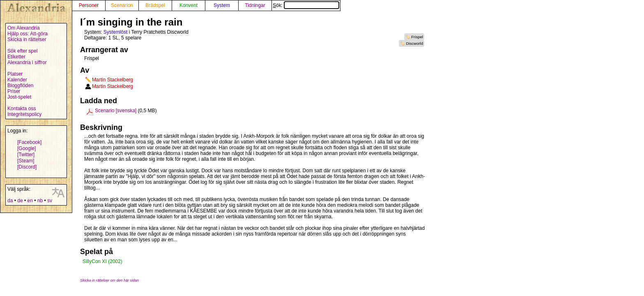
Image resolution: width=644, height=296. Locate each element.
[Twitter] (26, 155)
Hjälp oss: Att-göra (28, 34)
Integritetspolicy (24, 114)
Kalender (17, 80)
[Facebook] (29, 142)
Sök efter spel (22, 51)
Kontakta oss (22, 109)
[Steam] (26, 161)
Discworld (414, 43)
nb (40, 201)
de (20, 201)
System (222, 5)
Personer (89, 5)
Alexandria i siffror (27, 62)
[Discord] (27, 167)
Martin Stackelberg (113, 80)
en (30, 201)
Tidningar (255, 5)
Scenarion (122, 5)
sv (50, 201)
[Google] (26, 148)
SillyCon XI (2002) (102, 261)
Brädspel (155, 5)
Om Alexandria (24, 28)
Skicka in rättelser (27, 39)
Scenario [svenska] (116, 111)
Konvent (189, 5)
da (10, 201)
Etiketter (16, 57)
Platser (15, 74)
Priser (14, 91)
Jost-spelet (19, 97)
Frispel (417, 37)
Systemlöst (116, 32)
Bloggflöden (20, 86)
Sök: (306, 5)
